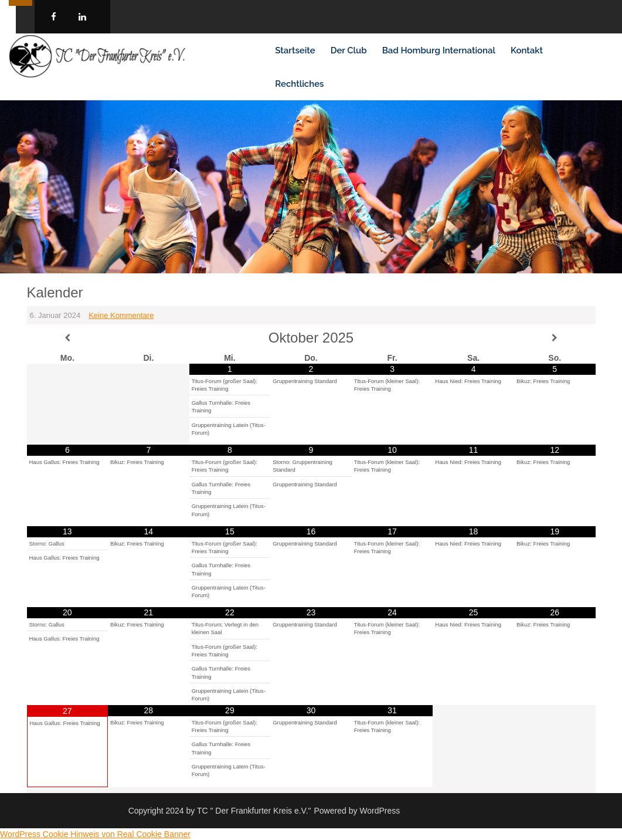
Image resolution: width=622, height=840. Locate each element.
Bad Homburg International (439, 50)
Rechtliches (299, 84)
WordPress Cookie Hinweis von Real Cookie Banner (95, 834)
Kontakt (527, 50)
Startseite (295, 50)
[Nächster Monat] (555, 338)
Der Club (349, 50)
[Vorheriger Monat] (68, 338)
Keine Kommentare (121, 315)
